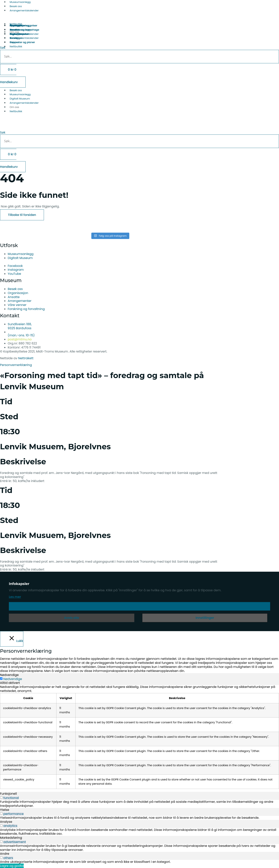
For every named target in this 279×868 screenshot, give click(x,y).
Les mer (15, 597)
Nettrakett (26, 358)
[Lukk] (12, 639)
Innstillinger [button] (205, 618)
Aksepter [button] (140, 606)
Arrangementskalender (24, 10)
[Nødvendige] (1, 679)
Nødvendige (13, 679)
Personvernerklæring (16, 365)
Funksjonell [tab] (8, 794)
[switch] (1, 797)
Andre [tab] (5, 854)
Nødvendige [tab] (9, 675)
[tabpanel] (139, 737)
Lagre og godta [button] (12, 866)
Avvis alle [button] (72, 618)
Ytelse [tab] (5, 810)
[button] (139, 127)
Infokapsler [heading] (19, 584)
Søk (3, 133)
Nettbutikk (16, 111)
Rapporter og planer (22, 42)
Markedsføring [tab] (11, 838)
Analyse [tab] (6, 822)
